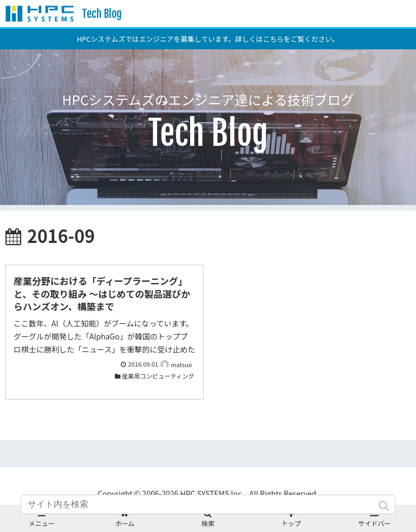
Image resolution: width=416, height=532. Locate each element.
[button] (385, 506)
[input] (208, 504)
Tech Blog (102, 14)
